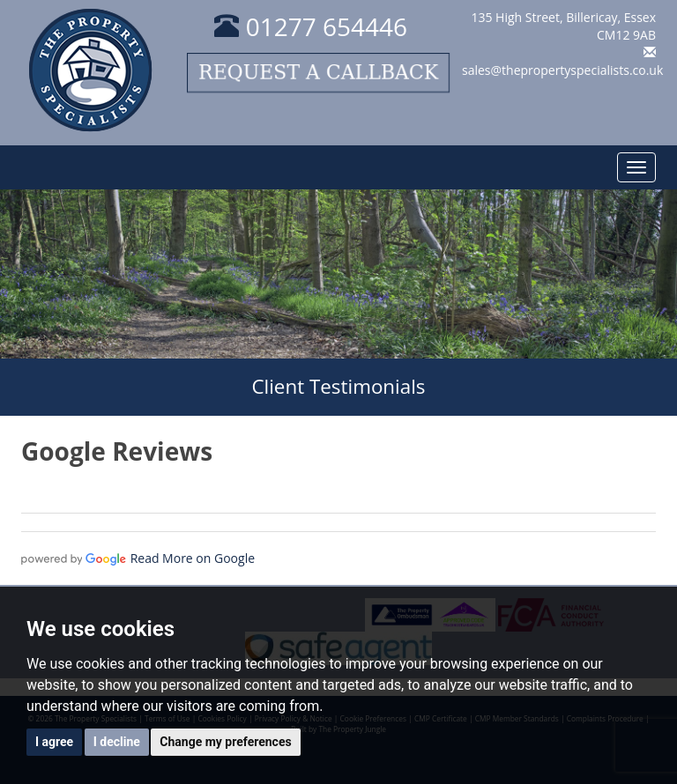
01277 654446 (311, 26)
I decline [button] (117, 742)
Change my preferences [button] (225, 742)
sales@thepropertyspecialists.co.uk (562, 70)
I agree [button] (54, 742)
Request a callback (318, 73)
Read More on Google (193, 558)
